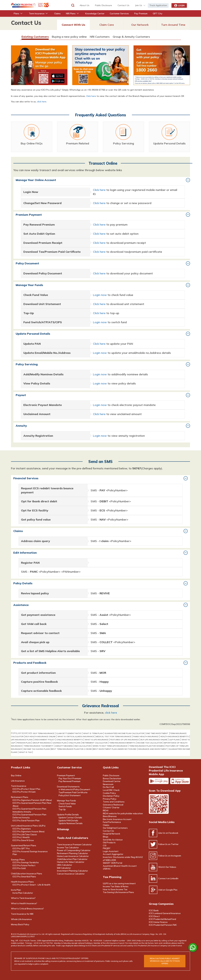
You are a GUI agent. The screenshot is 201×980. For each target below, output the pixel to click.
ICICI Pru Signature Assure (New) (29, 832)
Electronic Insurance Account (117, 819)
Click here (91, 96)
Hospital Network (111, 834)
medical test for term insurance (114, 736)
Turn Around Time (173, 25)
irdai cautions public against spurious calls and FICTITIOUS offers (165, 961)
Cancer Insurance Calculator (71, 874)
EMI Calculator (83, 746)
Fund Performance (112, 822)
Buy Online (16, 775)
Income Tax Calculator (150, 743)
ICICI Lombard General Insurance (165, 913)
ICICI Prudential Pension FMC (163, 925)
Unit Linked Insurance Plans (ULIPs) (28, 826)
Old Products (109, 842)
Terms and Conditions (114, 802)
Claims (106, 825)
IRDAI (106, 810)
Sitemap (63, 829)
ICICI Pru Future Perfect (24, 865)
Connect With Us (73, 25)
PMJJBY (107, 848)
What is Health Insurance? (24, 903)
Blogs (106, 837)
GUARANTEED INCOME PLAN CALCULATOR (124, 733)
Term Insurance (19, 786)
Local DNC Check (111, 790)
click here (42, 102)
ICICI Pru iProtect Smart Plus (26, 789)
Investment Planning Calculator (72, 871)
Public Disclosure (103, 5)
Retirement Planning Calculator (72, 853)
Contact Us (108, 831)
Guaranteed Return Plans (24, 845)
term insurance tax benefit (38, 746)
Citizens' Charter (111, 807)
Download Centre (112, 781)
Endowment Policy (45, 740)
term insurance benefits (122, 743)
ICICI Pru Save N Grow (23, 840)
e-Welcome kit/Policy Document (74, 789)
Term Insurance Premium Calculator (74, 845)
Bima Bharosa (110, 816)
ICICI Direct (154, 916)
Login (179, 5)
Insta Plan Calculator (23, 893)
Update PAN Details (68, 821)
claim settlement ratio (69, 733)
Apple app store (180, 781)
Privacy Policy (110, 799)
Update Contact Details (70, 818)
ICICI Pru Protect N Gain (24, 792)
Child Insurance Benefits (70, 740)
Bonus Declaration (112, 778)
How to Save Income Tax (115, 889)
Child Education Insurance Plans (27, 874)
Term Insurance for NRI (22, 914)
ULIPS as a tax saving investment (119, 883)
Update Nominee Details (71, 823)
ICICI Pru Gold (19, 868)
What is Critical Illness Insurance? (27, 909)
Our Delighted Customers (115, 828)
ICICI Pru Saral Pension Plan (26, 821)
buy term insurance (44, 733)
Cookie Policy (109, 793)
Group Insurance (42, 743)
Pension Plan (24, 743)
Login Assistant (111, 851)
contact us (124, 5)
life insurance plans (22, 740)
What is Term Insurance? (23, 898)
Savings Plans (18, 860)
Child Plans (74, 743)
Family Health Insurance (146, 736)
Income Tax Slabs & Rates (116, 886)
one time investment (157, 733)
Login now (100, 295)
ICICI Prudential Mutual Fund (162, 919)
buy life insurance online (154, 740)
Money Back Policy (20, 924)
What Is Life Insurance (97, 740)
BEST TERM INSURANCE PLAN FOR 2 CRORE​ (72, 749)
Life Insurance (18, 781)
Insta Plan (16, 890)
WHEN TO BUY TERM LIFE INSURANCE (110, 746)
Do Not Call (108, 787)
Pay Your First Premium (70, 778)
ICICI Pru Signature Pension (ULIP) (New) (32, 800)
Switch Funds (65, 806)
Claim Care (107, 25)
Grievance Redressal (113, 805)
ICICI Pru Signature (22, 829)
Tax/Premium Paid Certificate (73, 792)
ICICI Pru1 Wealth (21, 837)
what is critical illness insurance (76, 736)
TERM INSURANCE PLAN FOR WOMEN (147, 746)
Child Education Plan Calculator (72, 859)
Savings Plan (60, 743)
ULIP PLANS (174, 740)
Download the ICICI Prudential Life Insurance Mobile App (166, 771)
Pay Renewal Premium (69, 781)
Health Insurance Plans (22, 882)
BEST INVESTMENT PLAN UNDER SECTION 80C (115, 749)
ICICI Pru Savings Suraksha (26, 862)
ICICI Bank (154, 910)
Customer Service (69, 767)
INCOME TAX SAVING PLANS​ (37, 749)
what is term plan (93, 733)
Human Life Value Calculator (71, 862)
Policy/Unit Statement (70, 795)
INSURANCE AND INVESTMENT (153, 749)
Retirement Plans (20, 797)
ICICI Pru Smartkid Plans (24, 877)
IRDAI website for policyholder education (123, 813)
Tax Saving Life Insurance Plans (118, 892)
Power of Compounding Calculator (74, 850)
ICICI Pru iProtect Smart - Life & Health (31, 885)
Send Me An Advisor (113, 840)
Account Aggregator (113, 854)
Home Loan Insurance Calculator (73, 856)
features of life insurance (125, 740)
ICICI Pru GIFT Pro (21, 848)
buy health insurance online (41, 736)
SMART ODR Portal (113, 863)
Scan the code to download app (159, 804)
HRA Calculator (65, 865)
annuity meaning (64, 746)
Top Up (62, 809)
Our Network (140, 25)
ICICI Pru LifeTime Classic (25, 834)
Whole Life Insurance (21, 919)
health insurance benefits (175, 736)
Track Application (158, 5)
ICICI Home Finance (158, 922)
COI (105, 845)
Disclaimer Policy (111, 796)
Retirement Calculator (95, 743)
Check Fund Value (67, 804)
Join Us (139, 5)
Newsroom (108, 784)
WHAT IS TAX (25, 752)
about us (84, 5)
